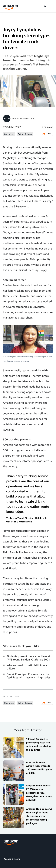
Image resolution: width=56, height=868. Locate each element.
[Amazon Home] (10, 7)
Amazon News (12, 859)
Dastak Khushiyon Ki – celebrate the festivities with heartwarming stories (28, 676)
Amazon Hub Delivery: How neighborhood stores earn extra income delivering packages (39, 816)
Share (47, 134)
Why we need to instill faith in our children (27, 667)
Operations (9, 134)
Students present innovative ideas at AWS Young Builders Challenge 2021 (28, 658)
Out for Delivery (25, 134)
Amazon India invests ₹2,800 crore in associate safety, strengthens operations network (39, 793)
